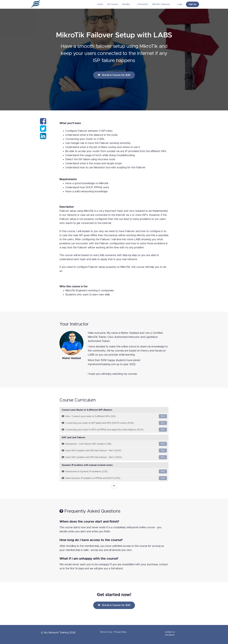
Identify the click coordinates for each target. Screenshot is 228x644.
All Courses (113, 4)
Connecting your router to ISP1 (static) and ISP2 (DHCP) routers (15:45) (114, 423)
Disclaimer (170, 635)
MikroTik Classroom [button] (161, 4)
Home (100, 4)
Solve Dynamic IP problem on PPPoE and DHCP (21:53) (114, 478)
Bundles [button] (126, 4)
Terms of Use (106, 632)
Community (142, 4)
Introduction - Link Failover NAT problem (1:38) (114, 444)
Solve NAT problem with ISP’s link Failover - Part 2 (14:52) (114, 457)
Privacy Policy (120, 632)
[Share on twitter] (43, 130)
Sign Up (193, 4)
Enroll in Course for (114, 75)
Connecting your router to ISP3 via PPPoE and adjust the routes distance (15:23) (114, 430)
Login (180, 4)
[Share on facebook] (43, 123)
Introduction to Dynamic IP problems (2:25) (114, 471)
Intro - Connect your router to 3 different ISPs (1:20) (114, 416)
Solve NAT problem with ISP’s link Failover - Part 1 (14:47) (114, 451)
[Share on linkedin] (43, 138)
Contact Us (170, 632)
